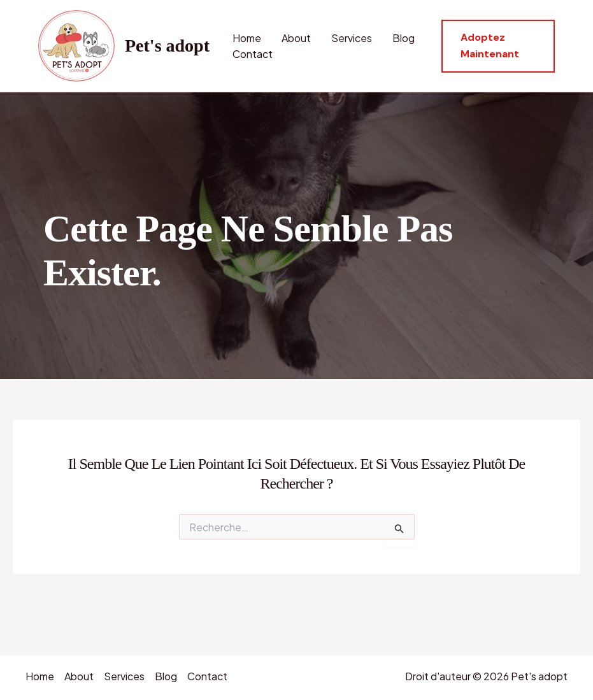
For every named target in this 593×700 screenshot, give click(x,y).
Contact (253, 54)
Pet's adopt (167, 46)
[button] (498, 46)
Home (247, 38)
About (296, 38)
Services (352, 38)
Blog (404, 38)
